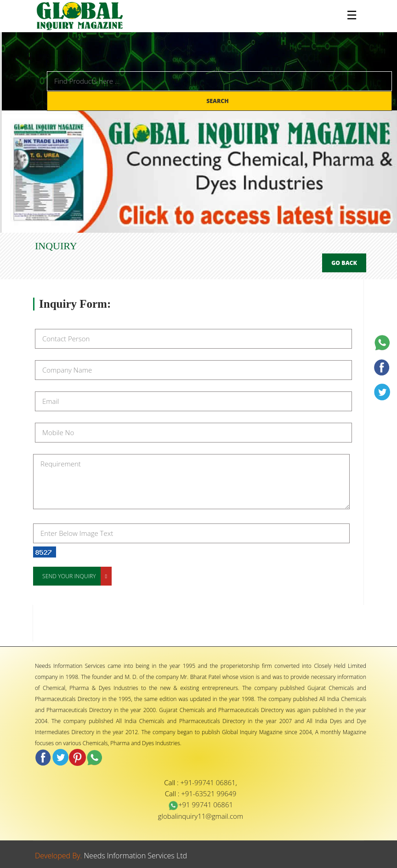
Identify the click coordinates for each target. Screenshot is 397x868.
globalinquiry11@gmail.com (201, 816)
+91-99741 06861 (208, 782)
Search (218, 101)
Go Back (344, 263)
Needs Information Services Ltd (136, 856)
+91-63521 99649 (209, 793)
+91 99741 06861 (201, 805)
